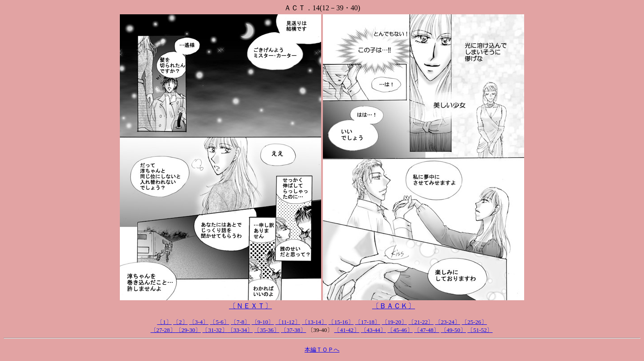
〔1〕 (164, 322)
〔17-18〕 (368, 322)
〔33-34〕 (240, 330)
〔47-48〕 (427, 330)
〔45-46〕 (400, 330)
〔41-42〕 (347, 330)
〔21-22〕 (421, 322)
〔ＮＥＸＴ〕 (250, 306)
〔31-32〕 (215, 330)
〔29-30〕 (188, 330)
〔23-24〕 (448, 322)
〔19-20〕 (394, 322)
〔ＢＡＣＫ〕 (394, 306)
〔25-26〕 (474, 322)
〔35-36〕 (267, 330)
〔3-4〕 (199, 322)
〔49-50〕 (453, 330)
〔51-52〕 (480, 330)
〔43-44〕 (373, 330)
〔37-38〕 (293, 330)
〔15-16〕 (341, 322)
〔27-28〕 (163, 330)
